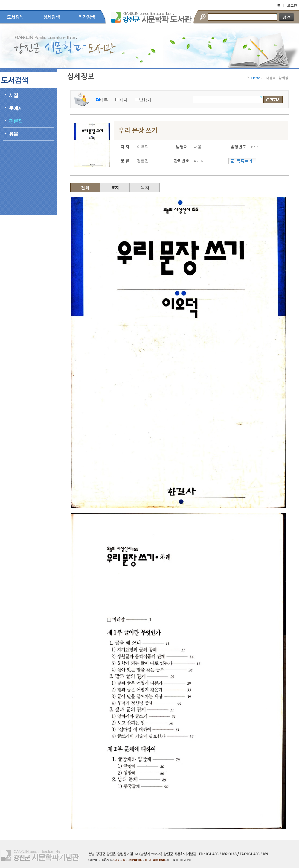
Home (256, 78)
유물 (13, 134)
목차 (145, 188)
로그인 (292, 5)
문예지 (16, 108)
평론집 (16, 121)
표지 (115, 188)
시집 (13, 95)
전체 (85, 188)
